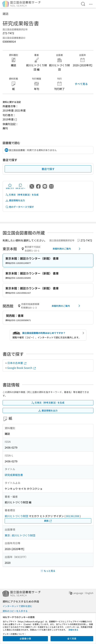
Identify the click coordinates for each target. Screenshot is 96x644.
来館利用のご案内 (67, 249)
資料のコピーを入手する (15, 611)
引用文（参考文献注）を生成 (22, 195)
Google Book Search (22, 368)
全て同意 (72, 638)
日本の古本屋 (17, 363)
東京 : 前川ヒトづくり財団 (20, 535)
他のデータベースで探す (20, 207)
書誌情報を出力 (15, 200)
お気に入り (10, 186)
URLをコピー (20, 186)
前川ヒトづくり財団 (16, 516)
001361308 (73, 516)
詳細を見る (73, 630)
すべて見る (81, 84)
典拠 (48, 521)
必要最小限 (25, 638)
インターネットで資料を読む (17, 606)
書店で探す (48, 169)
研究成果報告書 (14, 475)
